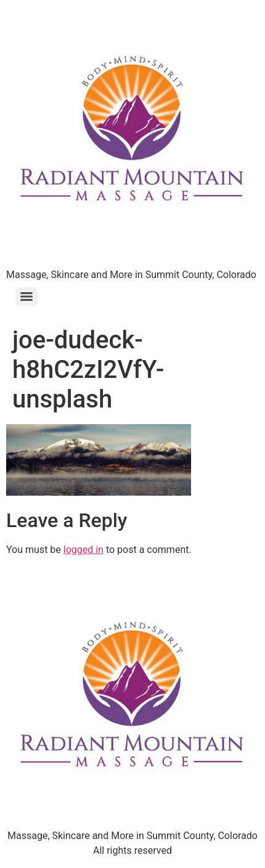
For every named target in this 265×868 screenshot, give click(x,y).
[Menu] (26, 297)
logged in (84, 550)
